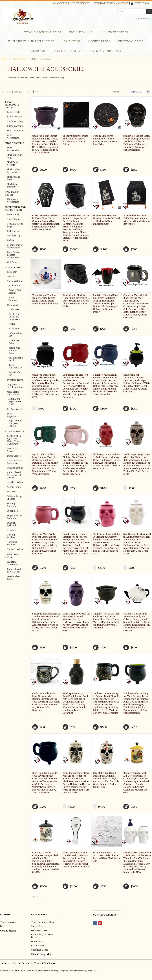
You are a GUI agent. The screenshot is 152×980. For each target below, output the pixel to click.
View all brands (8, 931)
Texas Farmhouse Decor (43, 33)
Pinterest (100, 923)
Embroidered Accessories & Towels (14, 475)
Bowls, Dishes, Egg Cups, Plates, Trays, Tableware (14, 440)
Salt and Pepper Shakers (15, 498)
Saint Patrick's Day (15, 366)
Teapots (11, 530)
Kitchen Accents (15, 126)
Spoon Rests (13, 511)
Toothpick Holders (12, 543)
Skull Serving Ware (14, 178)
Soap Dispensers (13, 415)
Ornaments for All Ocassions (15, 246)
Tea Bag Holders (11, 536)
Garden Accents (15, 121)
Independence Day (15, 335)
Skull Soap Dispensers (13, 185)
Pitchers (11, 492)
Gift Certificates (80, 3)
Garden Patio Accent (15, 292)
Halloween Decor (114, 33)
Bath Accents (14, 112)
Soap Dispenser (15, 131)
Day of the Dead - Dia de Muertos (14, 317)
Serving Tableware (12, 505)
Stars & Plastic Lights (14, 578)
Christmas (14, 309)
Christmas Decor (130, 42)
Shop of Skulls (81, 33)
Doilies (10, 240)
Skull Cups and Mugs (15, 156)
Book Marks (13, 215)
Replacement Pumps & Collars (15, 423)
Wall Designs (14, 262)
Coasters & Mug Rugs (15, 225)
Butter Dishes (14, 456)
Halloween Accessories (13, 201)
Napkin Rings (14, 487)
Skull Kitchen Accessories (14, 171)
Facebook (95, 923)
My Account (60, 3)
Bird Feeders (15, 286)
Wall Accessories (13, 137)
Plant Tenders (13, 299)
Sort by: (116, 92)
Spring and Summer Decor (14, 351)
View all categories (41, 954)
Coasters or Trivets (13, 450)
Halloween (14, 329)
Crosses (11, 277)
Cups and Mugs (15, 468)
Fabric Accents (14, 117)
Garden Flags (14, 236)
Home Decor (71, 42)
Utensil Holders (15, 549)
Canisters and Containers (14, 462)
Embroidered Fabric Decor (14, 570)
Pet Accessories (15, 409)
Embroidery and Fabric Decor (31, 42)
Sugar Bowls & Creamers (14, 517)
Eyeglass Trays (15, 380)
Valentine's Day (14, 374)
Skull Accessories (13, 149)
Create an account (117, 3)
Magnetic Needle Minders (15, 386)
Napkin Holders (15, 482)
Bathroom (12, 272)
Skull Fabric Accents (13, 164)
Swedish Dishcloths (12, 524)
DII (2, 926)
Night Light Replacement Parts (15, 402)
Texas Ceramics (8, 922)
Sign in (98, 3)
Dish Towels (13, 231)
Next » (42, 92)
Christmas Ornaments (13, 563)
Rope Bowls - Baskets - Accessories (14, 255)
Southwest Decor (14, 342)
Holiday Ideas (14, 305)
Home (5, 59)
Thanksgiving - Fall (15, 359)
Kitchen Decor (99, 42)
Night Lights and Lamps (13, 393)
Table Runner (14, 219)
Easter (12, 324)
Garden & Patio (15, 281)
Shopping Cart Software (70, 971)
